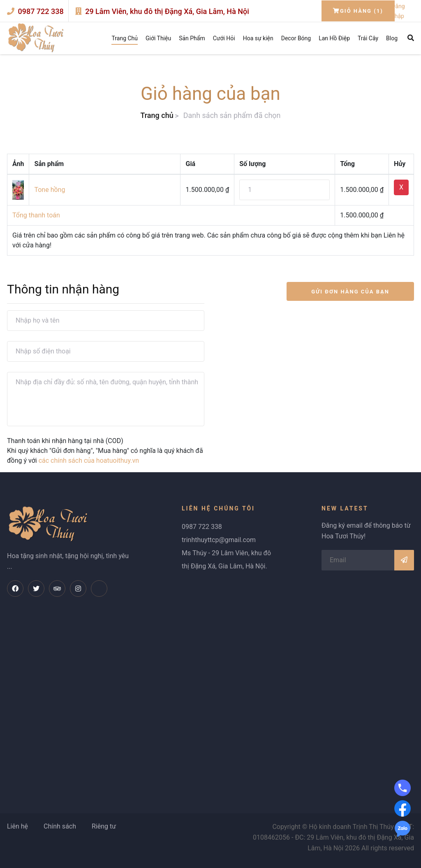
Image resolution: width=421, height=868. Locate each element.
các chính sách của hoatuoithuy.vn (89, 461)
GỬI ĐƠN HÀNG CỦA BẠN (350, 292)
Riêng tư (104, 826)
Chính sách (60, 826)
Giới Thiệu (158, 38)
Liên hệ (17, 826)
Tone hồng (50, 190)
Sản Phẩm (192, 38)
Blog (392, 38)
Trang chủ (157, 115)
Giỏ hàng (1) (358, 11)
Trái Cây (368, 38)
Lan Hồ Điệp (334, 38)
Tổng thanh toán (36, 215)
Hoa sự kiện (258, 38)
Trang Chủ (125, 38)
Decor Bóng (296, 38)
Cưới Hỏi (224, 38)
